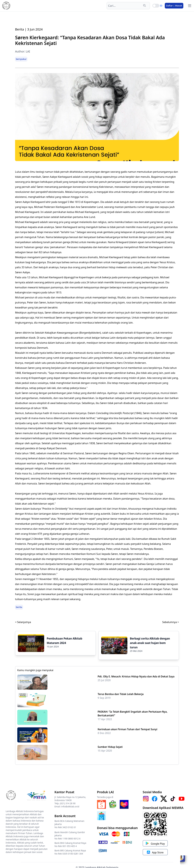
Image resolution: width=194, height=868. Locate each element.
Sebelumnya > (171, 622)
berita (19, 607)
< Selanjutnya (23, 622)
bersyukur (21, 59)
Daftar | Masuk (174, 6)
